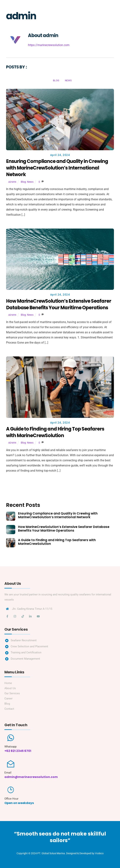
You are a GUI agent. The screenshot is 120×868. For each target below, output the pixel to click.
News (68, 80)
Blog (56, 80)
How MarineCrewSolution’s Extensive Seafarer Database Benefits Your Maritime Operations (59, 304)
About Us (10, 688)
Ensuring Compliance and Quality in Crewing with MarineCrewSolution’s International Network (57, 168)
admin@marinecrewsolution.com (31, 777)
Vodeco (99, 853)
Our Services (12, 693)
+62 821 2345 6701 (18, 751)
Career (8, 699)
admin (12, 182)
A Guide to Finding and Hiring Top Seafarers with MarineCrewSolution (55, 432)
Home (8, 683)
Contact (9, 709)
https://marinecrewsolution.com (49, 45)
